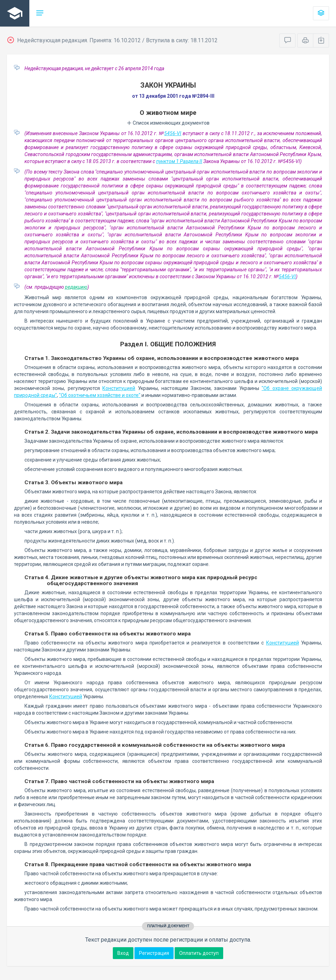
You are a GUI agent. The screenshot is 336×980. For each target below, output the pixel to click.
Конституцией (119, 388)
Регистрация (154, 953)
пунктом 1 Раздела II (179, 161)
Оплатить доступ (199, 953)
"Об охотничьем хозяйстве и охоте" (100, 395)
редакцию (76, 287)
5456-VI (173, 133)
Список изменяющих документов (168, 123)
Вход (123, 953)
